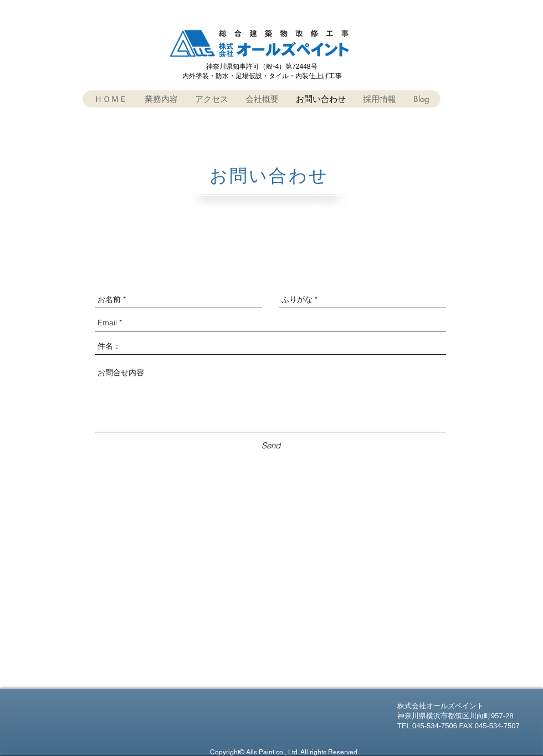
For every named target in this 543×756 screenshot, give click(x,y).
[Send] (271, 445)
